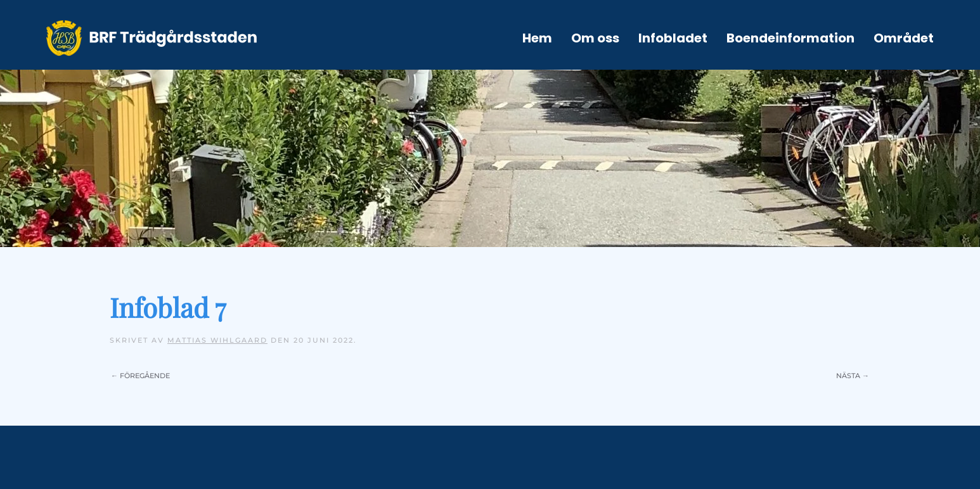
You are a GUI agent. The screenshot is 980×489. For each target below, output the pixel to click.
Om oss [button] (595, 38)
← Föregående (140, 376)
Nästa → (853, 376)
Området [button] (904, 38)
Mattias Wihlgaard (217, 340)
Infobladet (673, 38)
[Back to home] (152, 38)
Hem (537, 38)
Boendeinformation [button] (790, 38)
